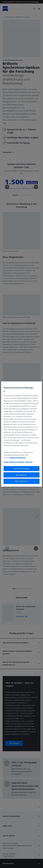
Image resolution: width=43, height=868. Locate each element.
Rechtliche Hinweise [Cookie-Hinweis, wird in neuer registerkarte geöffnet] (25, 462)
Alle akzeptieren (21, 481)
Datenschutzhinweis (18, 458)
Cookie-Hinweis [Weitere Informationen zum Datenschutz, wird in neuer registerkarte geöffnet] (10, 462)
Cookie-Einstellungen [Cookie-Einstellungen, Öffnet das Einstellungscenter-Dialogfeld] (22, 469)
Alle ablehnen (21, 475)
